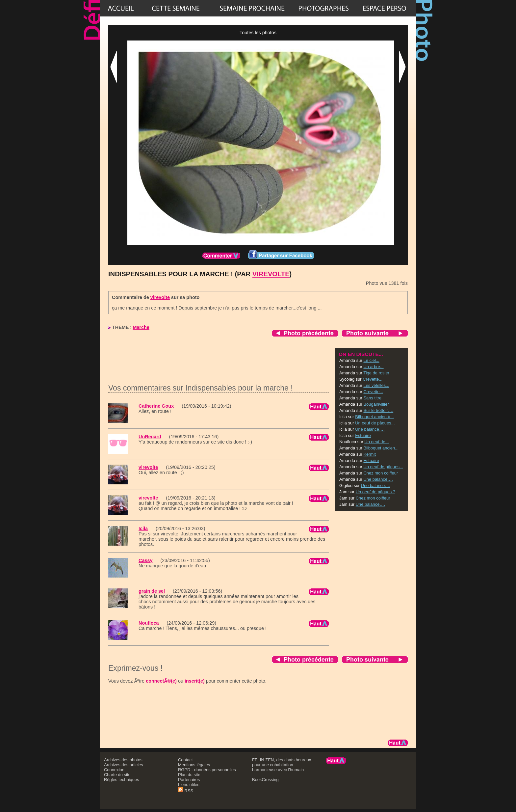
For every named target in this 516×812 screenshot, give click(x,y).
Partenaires (189, 780)
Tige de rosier (376, 373)
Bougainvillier (376, 404)
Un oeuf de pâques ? (375, 492)
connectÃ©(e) (161, 681)
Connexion (114, 770)
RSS (186, 791)
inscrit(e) (195, 681)
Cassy (145, 560)
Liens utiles (189, 785)
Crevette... (373, 379)
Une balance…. (370, 429)
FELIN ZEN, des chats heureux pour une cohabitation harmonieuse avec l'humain (282, 765)
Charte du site (117, 775)
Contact (185, 760)
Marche (141, 327)
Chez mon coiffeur (381, 473)
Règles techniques (122, 780)
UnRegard (150, 437)
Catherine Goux (156, 406)
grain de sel (152, 591)
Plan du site (189, 775)
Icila (143, 528)
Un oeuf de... (376, 442)
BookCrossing (265, 780)
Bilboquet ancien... (381, 448)
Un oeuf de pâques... (375, 423)
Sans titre (372, 398)
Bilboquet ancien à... (374, 417)
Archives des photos (123, 760)
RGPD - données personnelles (207, 770)
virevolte (271, 274)
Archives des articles (124, 765)
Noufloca (149, 623)
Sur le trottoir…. (378, 410)
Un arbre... (373, 367)
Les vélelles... (376, 385)
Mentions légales (194, 765)
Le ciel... (371, 360)
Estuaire (363, 435)
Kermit (369, 454)
